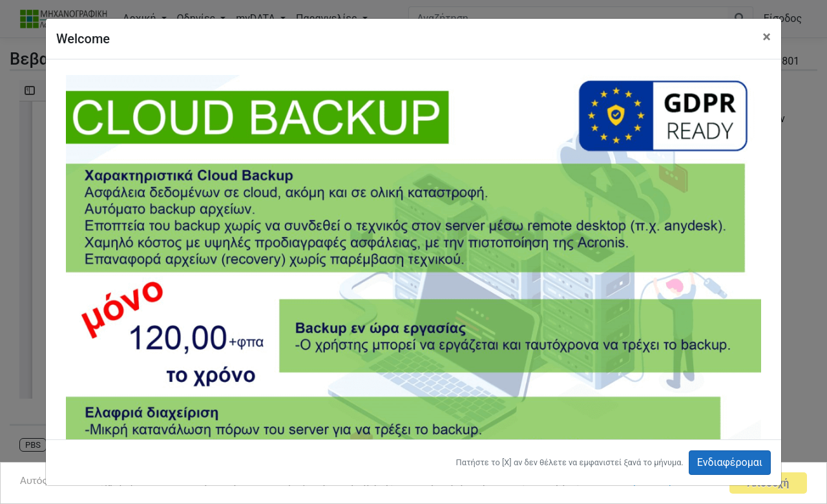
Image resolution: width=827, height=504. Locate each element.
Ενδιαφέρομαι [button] (730, 462)
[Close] (767, 37)
